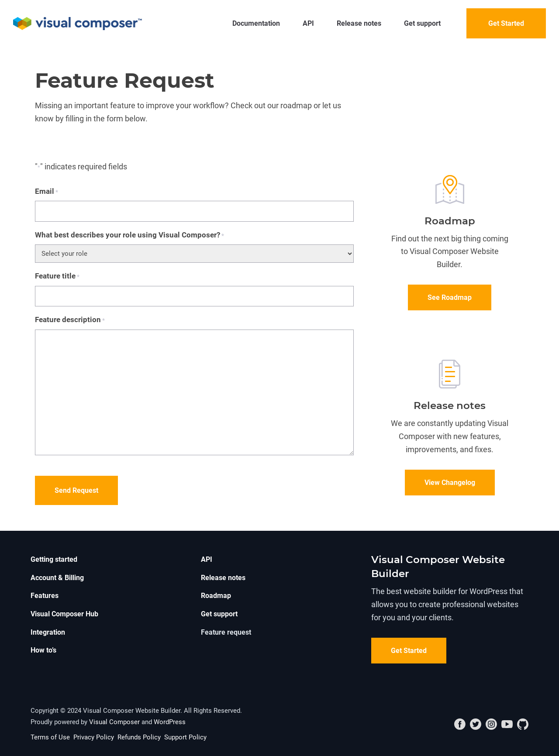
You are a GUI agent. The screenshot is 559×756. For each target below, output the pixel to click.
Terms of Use (50, 737)
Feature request (226, 632)
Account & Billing (57, 578)
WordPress (170, 722)
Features (45, 596)
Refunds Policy (139, 737)
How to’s (43, 650)
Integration (48, 632)
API (308, 23)
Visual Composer (114, 722)
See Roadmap (450, 297)
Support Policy (185, 737)
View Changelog (450, 483)
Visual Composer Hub (64, 614)
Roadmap (216, 596)
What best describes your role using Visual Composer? (129, 235)
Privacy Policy (94, 737)
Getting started (54, 559)
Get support (422, 23)
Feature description (70, 320)
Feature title (57, 277)
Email (47, 192)
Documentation (256, 23)
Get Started (506, 23)
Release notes (359, 23)
